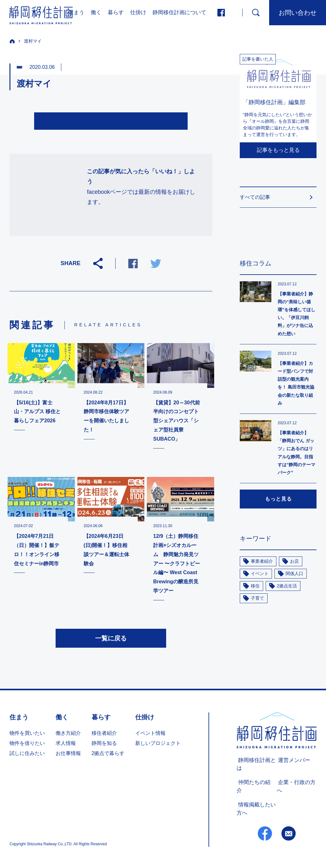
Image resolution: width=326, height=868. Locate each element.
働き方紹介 (68, 735)
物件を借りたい (27, 745)
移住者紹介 (104, 735)
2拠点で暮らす (108, 755)
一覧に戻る (111, 640)
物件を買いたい (27, 735)
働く (96, 12)
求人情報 (66, 745)
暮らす (116, 12)
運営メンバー (292, 761)
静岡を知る (104, 745)
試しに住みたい (27, 755)
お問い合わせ (298, 13)
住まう (76, 12)
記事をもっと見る (278, 150)
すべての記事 (255, 197)
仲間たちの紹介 (254, 783)
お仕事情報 (68, 755)
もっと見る (278, 499)
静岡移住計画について (179, 12)
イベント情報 (150, 735)
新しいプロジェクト (158, 745)
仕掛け (138, 12)
